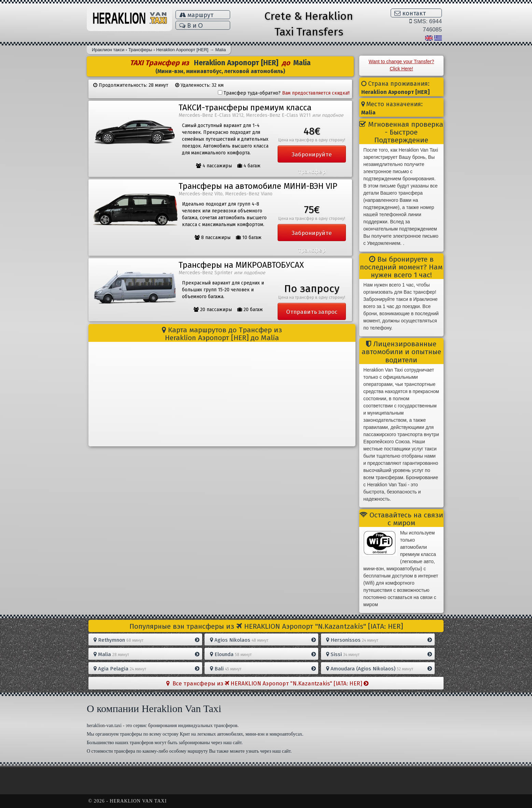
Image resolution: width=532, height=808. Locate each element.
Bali (263, 669)
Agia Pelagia (146, 669)
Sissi (379, 654)
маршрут (196, 15)
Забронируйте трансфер (312, 157)
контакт (410, 13)
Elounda (263, 654)
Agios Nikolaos (263, 640)
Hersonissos (379, 640)
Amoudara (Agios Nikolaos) (379, 669)
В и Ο (191, 26)
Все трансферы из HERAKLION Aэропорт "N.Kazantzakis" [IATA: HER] (267, 683)
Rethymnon (146, 640)
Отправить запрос (312, 312)
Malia (146, 654)
